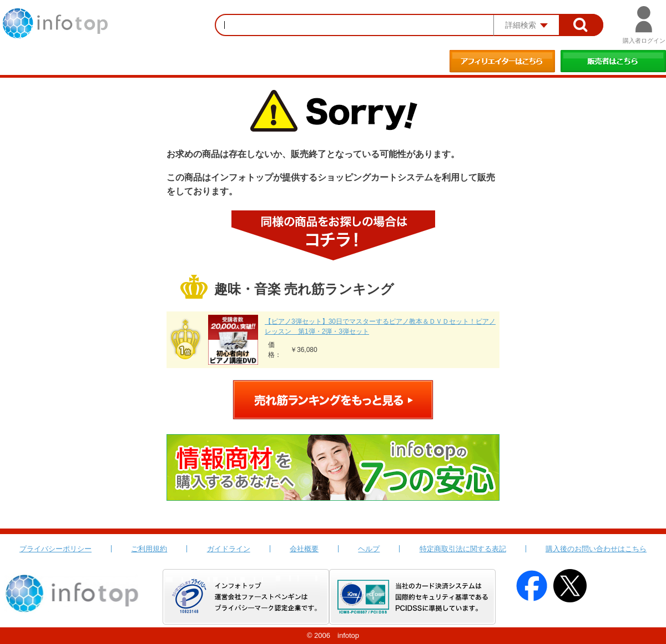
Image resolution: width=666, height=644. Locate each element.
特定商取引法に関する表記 (463, 549)
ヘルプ (369, 549)
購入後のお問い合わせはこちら (596, 549)
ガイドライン (229, 549)
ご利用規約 (149, 549)
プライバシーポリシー (56, 549)
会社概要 (304, 549)
